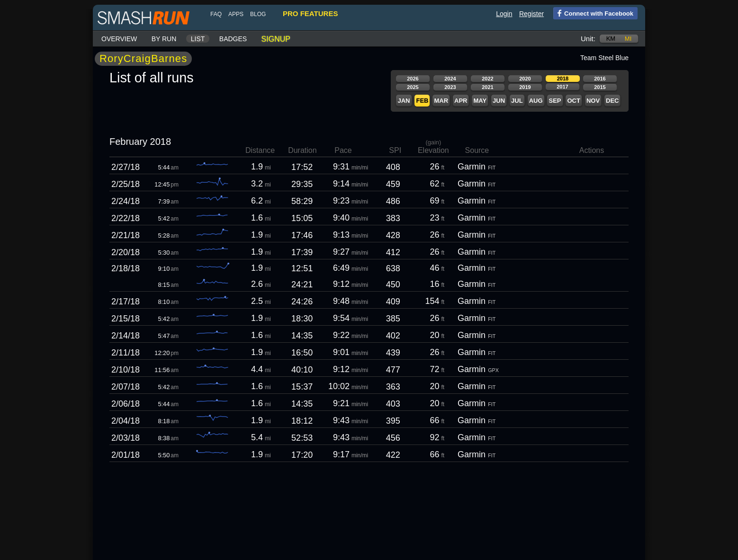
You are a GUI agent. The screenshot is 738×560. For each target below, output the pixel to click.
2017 (562, 87)
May (480, 101)
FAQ (216, 14)
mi (628, 39)
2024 (450, 79)
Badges (233, 39)
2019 (525, 87)
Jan (404, 101)
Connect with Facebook (593, 13)
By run (164, 39)
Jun (499, 101)
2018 (563, 79)
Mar (441, 101)
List (198, 39)
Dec (612, 101)
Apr (461, 101)
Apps (236, 14)
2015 (600, 87)
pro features (310, 13)
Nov (593, 101)
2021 (487, 87)
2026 (413, 79)
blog (258, 14)
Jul (517, 101)
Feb (422, 101)
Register (531, 14)
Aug (536, 101)
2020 (525, 79)
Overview (119, 39)
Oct (573, 101)
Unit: (588, 39)
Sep (555, 101)
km (611, 39)
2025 (413, 87)
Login (504, 14)
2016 (600, 79)
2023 (450, 87)
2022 (487, 79)
